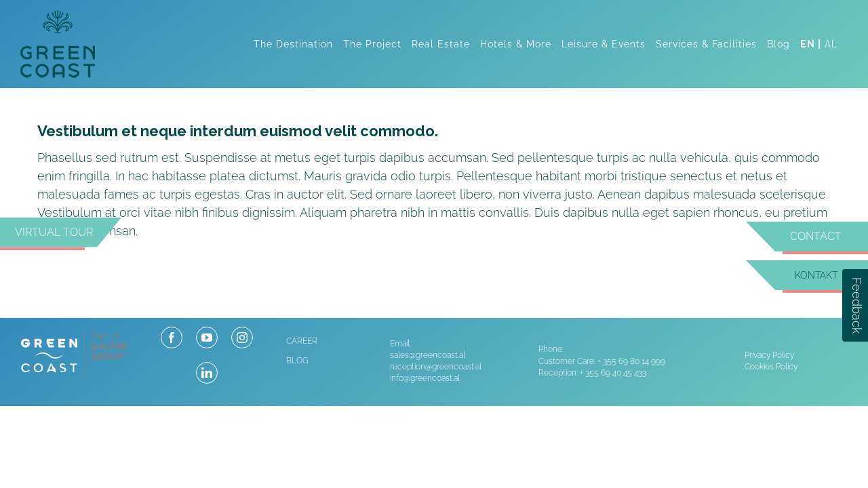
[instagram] (242, 338)
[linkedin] (207, 373)
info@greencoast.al (425, 378)
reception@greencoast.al (436, 367)
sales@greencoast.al (428, 355)
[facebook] (172, 338)
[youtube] (207, 338)
